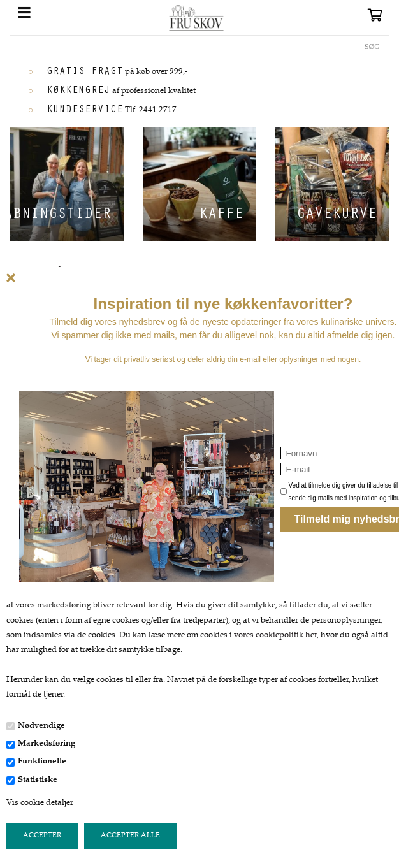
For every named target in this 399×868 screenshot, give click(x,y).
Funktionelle (42, 762)
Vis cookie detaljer (40, 803)
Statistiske (38, 780)
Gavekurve (337, 215)
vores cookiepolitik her (275, 635)
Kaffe (221, 215)
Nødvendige (41, 726)
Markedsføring (47, 744)
